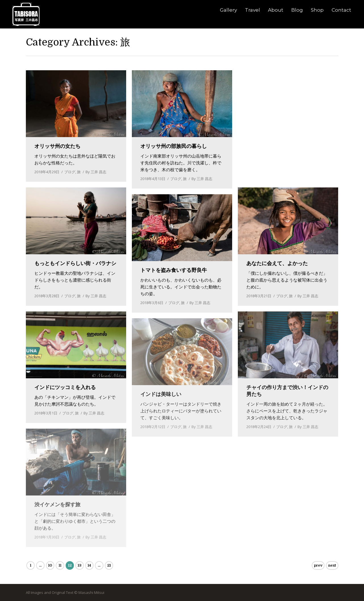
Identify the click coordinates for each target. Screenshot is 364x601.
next (332, 565)
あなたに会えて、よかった (277, 263)
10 (50, 565)
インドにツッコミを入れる (65, 387)
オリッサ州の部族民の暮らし (174, 146)
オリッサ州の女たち (57, 146)
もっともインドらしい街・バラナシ (75, 263)
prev (318, 565)
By (96, 172)
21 (109, 565)
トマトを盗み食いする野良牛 (174, 270)
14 (89, 565)
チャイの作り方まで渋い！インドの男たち (287, 391)
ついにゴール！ (264, 146)
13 (80, 565)
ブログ (70, 172)
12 (70, 565)
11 (60, 565)
